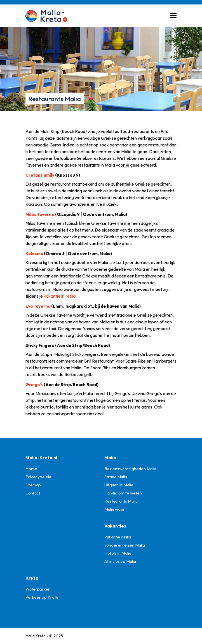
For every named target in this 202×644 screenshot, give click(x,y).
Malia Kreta (36, 636)
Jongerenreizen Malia (125, 545)
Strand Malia (116, 477)
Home (31, 469)
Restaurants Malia (121, 501)
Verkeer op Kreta (42, 597)
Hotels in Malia (118, 553)
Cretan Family (40, 175)
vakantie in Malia (60, 296)
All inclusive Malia (120, 561)
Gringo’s (34, 385)
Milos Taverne (40, 214)
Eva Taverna (38, 306)
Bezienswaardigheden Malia (130, 469)
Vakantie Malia (118, 537)
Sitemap (33, 485)
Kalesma (34, 254)
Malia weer (115, 509)
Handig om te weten (123, 493)
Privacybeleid (38, 477)
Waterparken (38, 589)
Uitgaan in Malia (119, 485)
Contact (33, 493)
